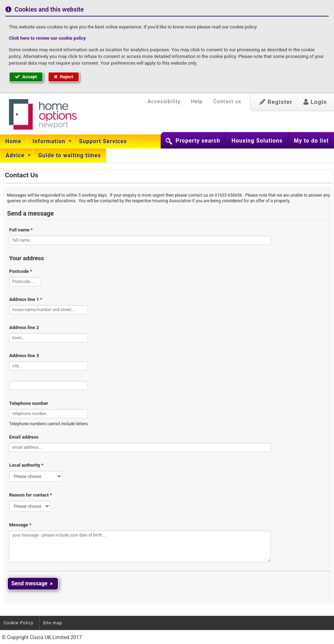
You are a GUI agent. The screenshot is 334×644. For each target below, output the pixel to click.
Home (13, 142)
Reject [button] (64, 77)
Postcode (21, 271)
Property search (198, 141)
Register (276, 102)
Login (315, 102)
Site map (53, 623)
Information (50, 142)
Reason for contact (31, 495)
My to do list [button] (311, 141)
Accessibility (164, 102)
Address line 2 (24, 327)
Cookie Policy (18, 623)
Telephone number (29, 403)
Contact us (227, 102)
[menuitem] (14, 142)
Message (20, 525)
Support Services (103, 142)
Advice (16, 156)
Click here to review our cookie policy (47, 38)
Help (197, 102)
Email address (24, 437)
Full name (21, 230)
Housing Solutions (257, 141)
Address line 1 (26, 299)
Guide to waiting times (70, 156)
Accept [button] (26, 77)
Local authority (26, 465)
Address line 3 (24, 356)
